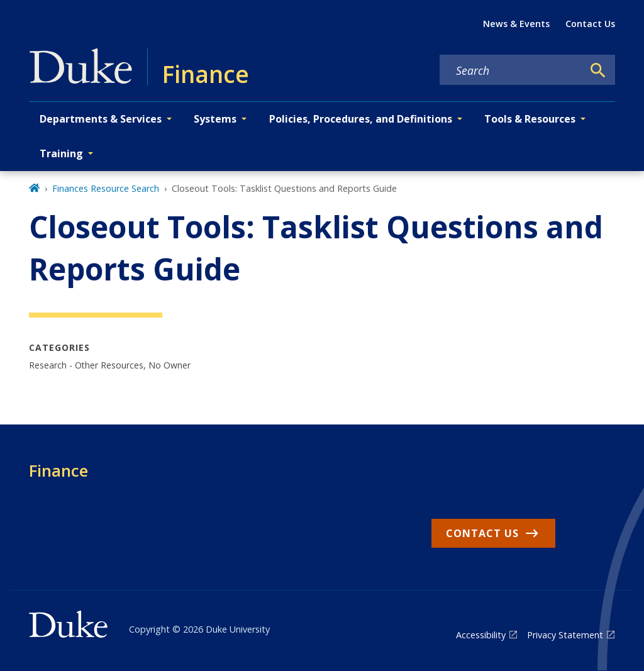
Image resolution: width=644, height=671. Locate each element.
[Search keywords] (511, 70)
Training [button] (61, 153)
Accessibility (481, 635)
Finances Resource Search (106, 188)
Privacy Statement (565, 635)
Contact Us (590, 24)
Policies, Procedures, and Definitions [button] (361, 119)
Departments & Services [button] (101, 119)
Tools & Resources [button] (530, 119)
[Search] (598, 70)
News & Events (516, 24)
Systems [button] (215, 119)
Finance (58, 470)
